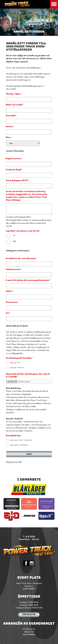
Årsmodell (11, 116)
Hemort (9, 127)
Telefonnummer (13, 272)
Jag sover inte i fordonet (21, 442)
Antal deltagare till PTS (17, 181)
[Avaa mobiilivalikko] (54, 4)
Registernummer (14, 159)
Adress (9, 293)
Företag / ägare (13, 94)
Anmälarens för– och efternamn (21, 261)
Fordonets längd (14, 170)
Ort (7, 315)
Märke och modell (14, 105)
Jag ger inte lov (17, 370)
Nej (15, 243)
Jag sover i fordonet (19, 447)
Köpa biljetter (29, 617)
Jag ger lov (15, 365)
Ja (14, 238)
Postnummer (12, 304)
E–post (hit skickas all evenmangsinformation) (28, 282)
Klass (8, 138)
